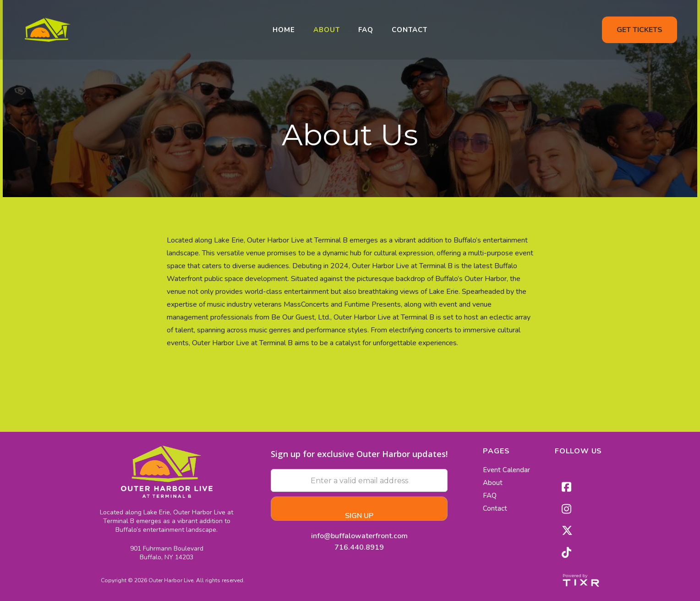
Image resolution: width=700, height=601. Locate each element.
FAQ (366, 30)
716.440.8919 (359, 547)
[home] (48, 30)
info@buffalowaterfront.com (359, 535)
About (327, 30)
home (284, 30)
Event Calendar (506, 470)
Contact (410, 30)
